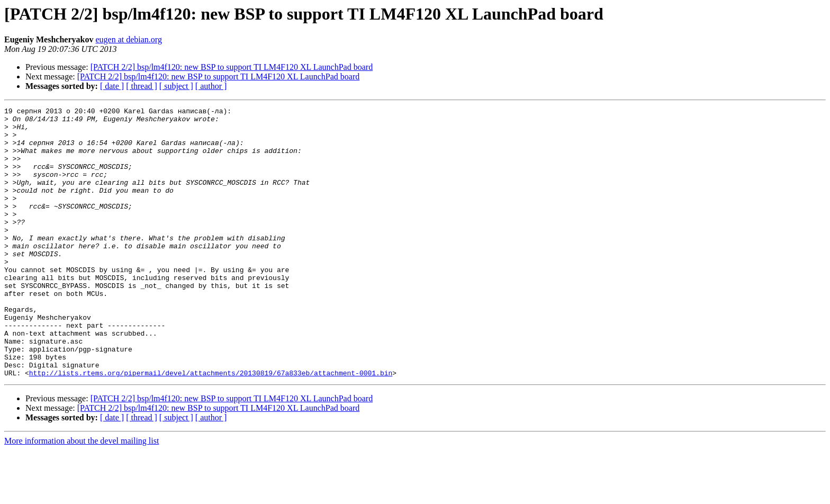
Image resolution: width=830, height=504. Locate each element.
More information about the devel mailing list (82, 495)
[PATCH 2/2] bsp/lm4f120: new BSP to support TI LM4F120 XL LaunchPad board (232, 67)
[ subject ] (176, 86)
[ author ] (211, 86)
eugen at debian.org (128, 39)
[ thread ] (142, 86)
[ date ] (112, 86)
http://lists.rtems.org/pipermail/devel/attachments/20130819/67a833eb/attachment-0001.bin (211, 427)
